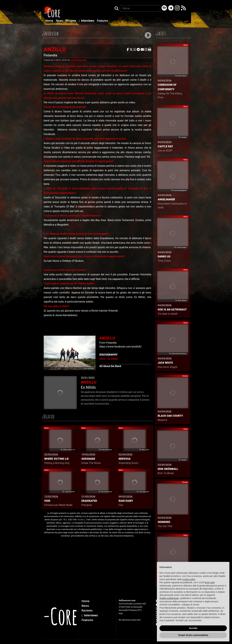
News (60, 21)
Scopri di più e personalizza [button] (193, 635)
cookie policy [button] (189, 579)
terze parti (210, 582)
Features (103, 21)
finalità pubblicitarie (169, 598)
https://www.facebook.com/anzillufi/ (121, 347)
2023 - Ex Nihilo (109, 359)
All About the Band (110, 366)
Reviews (71, 21)
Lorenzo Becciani (78, 60)
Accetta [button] (193, 628)
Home (50, 21)
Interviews (87, 21)
